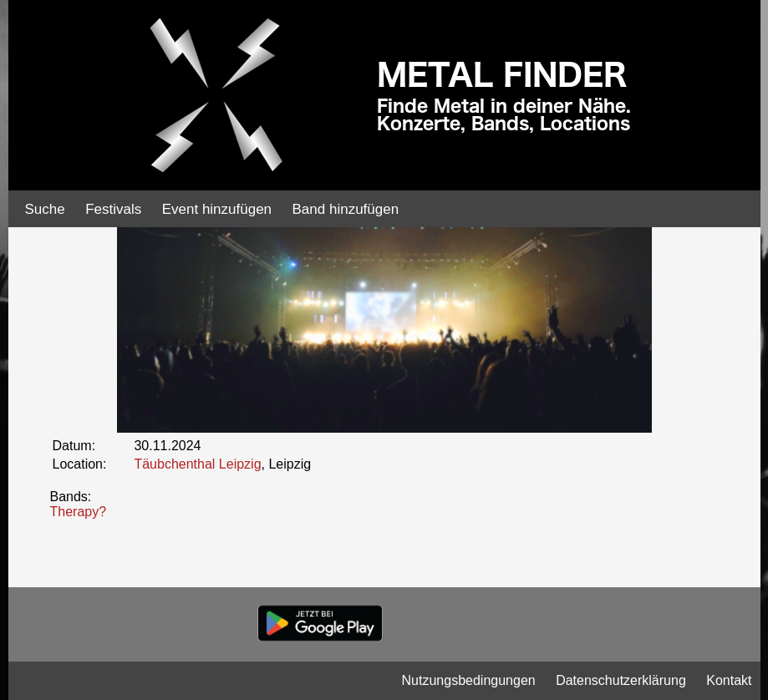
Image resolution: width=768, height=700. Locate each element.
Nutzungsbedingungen (469, 680)
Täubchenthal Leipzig (197, 464)
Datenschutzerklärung (621, 680)
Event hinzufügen (217, 209)
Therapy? (79, 512)
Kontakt (729, 680)
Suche (45, 209)
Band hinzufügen (346, 209)
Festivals (113, 209)
